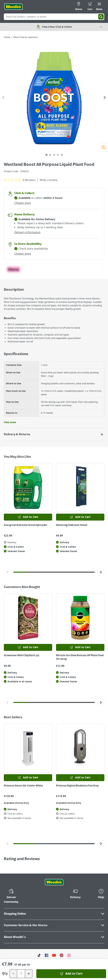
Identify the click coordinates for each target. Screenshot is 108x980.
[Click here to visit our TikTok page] (39, 955)
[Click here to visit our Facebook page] (47, 955)
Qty (5, 974)
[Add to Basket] (71, 974)
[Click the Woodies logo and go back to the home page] (13, 7)
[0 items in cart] (90, 7)
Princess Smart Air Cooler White (23, 786)
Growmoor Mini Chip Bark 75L (22, 655)
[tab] (46, 155)
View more (10, 422)
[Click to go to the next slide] (101, 572)
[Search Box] (54, 17)
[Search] (101, 17)
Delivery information (27, 232)
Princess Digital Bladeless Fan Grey (77, 786)
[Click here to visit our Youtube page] (54, 955)
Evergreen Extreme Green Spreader (26, 525)
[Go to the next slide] (105, 98)
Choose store (23, 203)
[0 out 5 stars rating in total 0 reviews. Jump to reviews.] (20, 180)
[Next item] (101, 27)
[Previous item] (7, 27)
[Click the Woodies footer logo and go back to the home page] (54, 882)
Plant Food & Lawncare (26, 37)
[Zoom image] (104, 147)
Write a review (49, 180)
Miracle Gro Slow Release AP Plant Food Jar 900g (80, 657)
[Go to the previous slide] (3, 98)
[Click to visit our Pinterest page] (61, 955)
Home (7, 37)
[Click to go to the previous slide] (7, 572)
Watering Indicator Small (72, 525)
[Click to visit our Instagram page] (69, 955)
